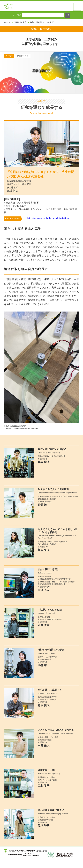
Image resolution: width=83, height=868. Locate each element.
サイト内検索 (17, 22)
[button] (77, 7)
